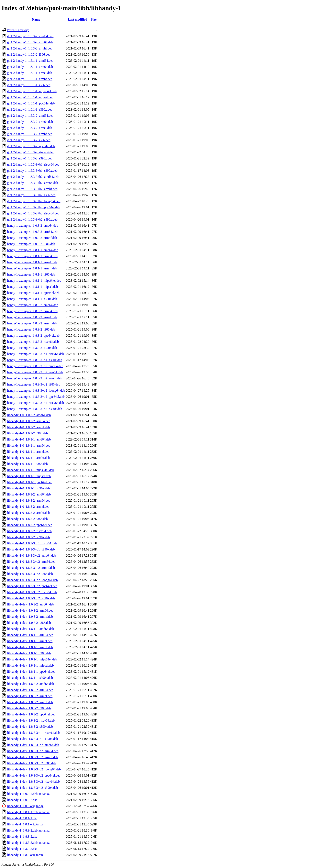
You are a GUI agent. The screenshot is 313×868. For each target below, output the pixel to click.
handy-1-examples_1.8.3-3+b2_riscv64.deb (36, 403)
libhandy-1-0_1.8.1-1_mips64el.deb (31, 470)
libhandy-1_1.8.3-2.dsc (22, 837)
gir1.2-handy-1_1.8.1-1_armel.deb (30, 73)
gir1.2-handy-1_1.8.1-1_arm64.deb (30, 67)
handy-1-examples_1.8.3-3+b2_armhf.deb (35, 378)
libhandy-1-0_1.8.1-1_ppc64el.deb (30, 482)
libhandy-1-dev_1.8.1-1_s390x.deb (30, 678)
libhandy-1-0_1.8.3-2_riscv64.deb (29, 531)
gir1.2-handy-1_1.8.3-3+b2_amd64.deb (33, 177)
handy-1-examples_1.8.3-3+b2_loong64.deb (36, 391)
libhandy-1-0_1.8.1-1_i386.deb (27, 464)
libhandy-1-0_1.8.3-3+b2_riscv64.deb (32, 592)
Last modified (77, 19)
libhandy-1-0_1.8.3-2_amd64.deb (29, 494)
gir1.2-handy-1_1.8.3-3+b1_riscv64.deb (33, 164)
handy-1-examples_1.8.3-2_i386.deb (31, 329)
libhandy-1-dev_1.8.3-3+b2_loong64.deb (34, 769)
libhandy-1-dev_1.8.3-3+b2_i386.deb (32, 763)
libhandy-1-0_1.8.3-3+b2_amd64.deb (32, 555)
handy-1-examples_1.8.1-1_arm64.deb (32, 256)
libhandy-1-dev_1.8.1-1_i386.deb (29, 653)
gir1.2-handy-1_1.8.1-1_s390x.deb (30, 109)
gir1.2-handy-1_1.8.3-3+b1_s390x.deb (32, 171)
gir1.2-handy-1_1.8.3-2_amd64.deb (30, 116)
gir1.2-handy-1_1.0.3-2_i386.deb (29, 54)
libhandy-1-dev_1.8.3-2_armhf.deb (30, 702)
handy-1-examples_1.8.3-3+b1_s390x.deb (35, 360)
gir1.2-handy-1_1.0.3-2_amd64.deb (30, 36)
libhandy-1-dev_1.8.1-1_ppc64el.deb (31, 672)
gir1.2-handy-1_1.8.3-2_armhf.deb (30, 134)
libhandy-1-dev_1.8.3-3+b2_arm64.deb (33, 751)
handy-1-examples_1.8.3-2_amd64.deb (33, 305)
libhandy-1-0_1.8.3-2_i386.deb (27, 519)
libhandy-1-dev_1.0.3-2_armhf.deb (30, 617)
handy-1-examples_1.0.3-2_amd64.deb (33, 226)
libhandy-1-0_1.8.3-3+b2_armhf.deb (31, 568)
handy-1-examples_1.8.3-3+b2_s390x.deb (35, 409)
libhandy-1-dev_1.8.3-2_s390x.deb (30, 727)
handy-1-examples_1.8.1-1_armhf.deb (32, 268)
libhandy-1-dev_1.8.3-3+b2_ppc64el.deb (34, 775)
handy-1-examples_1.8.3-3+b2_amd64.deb (35, 366)
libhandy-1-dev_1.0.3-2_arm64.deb (30, 610)
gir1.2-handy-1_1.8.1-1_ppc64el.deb (31, 103)
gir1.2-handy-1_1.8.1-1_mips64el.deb (32, 91)
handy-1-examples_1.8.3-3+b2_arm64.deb (35, 372)
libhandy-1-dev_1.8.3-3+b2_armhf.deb (32, 757)
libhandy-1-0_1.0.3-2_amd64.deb (29, 415)
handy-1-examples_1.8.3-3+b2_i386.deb (34, 384)
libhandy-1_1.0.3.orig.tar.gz (25, 806)
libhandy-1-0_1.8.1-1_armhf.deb (28, 458)
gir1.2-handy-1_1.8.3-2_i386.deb (29, 140)
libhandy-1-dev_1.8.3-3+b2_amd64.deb (33, 745)
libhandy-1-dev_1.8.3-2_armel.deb (30, 696)
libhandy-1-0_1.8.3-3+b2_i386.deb (30, 574)
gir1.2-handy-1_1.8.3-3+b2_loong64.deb (34, 201)
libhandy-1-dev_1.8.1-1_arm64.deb (30, 635)
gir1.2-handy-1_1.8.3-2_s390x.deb (30, 158)
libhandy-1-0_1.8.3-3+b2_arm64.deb (31, 562)
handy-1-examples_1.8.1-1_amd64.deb (33, 250)
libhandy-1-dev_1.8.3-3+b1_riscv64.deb (33, 733)
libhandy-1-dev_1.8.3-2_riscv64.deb (31, 720)
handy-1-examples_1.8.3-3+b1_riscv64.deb (36, 354)
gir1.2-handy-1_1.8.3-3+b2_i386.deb (31, 195)
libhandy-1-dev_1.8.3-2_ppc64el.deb (31, 714)
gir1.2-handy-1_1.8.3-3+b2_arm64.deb (33, 183)
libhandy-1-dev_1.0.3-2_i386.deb (29, 623)
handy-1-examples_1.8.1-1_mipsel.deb (32, 287)
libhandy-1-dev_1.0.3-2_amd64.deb (31, 604)
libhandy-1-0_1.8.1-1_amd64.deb (29, 439)
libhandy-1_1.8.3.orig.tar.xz (25, 855)
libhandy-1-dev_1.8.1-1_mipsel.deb (30, 665)
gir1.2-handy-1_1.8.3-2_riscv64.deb (31, 152)
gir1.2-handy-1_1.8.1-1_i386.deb (29, 85)
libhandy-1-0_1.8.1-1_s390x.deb (28, 488)
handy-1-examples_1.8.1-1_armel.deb (32, 262)
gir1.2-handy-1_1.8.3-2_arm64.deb (30, 122)
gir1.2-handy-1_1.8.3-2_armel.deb (30, 128)
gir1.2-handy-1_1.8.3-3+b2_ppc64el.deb (34, 207)
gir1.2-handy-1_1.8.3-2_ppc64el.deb (31, 146)
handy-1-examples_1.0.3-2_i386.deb (31, 244)
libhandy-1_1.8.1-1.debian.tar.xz (28, 812)
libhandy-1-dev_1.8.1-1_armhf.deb (30, 647)
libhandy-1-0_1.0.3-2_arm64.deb (29, 421)
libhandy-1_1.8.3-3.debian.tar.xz (28, 843)
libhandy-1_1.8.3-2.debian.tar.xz (28, 830)
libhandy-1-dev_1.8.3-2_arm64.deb (30, 690)
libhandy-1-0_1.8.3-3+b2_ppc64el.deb (32, 586)
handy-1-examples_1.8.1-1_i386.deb (31, 274)
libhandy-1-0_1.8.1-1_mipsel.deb (29, 476)
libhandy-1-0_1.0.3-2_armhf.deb (28, 427)
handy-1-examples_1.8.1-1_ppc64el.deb (33, 293)
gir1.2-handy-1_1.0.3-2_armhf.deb (30, 48)
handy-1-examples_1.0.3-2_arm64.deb (32, 232)
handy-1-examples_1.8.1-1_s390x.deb (32, 299)
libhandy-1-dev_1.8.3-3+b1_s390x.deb (32, 739)
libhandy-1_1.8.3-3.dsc (22, 849)
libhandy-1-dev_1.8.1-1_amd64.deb (31, 629)
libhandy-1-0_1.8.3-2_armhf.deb (28, 513)
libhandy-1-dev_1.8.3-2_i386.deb (29, 708)
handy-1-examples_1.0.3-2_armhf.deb (32, 238)
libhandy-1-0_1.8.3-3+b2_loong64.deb (32, 580)
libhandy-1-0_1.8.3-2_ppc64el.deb (30, 525)
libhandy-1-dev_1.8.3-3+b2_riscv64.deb (33, 782)
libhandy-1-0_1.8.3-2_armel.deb (28, 507)
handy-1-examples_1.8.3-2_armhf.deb (32, 323)
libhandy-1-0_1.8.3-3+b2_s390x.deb (31, 598)
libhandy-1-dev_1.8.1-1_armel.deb (30, 641)
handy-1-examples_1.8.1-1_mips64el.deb (34, 281)
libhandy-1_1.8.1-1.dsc (22, 818)
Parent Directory (18, 30)
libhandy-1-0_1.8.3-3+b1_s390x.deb (31, 549)
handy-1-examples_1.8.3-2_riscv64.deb (33, 342)
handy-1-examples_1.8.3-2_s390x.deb (32, 348)
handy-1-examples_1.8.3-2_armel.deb (32, 317)
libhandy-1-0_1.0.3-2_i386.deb (27, 433)
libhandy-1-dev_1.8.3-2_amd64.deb (31, 684)
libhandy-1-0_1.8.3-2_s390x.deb (28, 537)
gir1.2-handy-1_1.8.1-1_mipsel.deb (30, 97)
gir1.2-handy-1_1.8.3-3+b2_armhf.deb (32, 189)
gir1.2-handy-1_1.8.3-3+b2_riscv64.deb (33, 213)
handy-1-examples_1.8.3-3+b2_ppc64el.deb (36, 397)
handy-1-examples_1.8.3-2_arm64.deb (32, 311)
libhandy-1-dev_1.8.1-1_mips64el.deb (32, 659)
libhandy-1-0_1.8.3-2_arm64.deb (29, 500)
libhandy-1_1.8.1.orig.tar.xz (25, 824)
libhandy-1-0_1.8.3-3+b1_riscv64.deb (32, 543)
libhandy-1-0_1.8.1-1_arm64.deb (29, 446)
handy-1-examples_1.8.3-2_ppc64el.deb (33, 336)
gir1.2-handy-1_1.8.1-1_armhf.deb (30, 79)
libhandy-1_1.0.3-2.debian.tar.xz (28, 794)
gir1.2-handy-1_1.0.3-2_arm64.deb (30, 42)
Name (36, 19)
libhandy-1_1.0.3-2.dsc (22, 800)
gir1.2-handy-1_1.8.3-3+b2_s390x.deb (32, 219)
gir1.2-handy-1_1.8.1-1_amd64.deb (30, 61)
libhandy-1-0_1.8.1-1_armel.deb (28, 452)
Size (94, 19)
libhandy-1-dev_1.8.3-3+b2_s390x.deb (32, 788)
